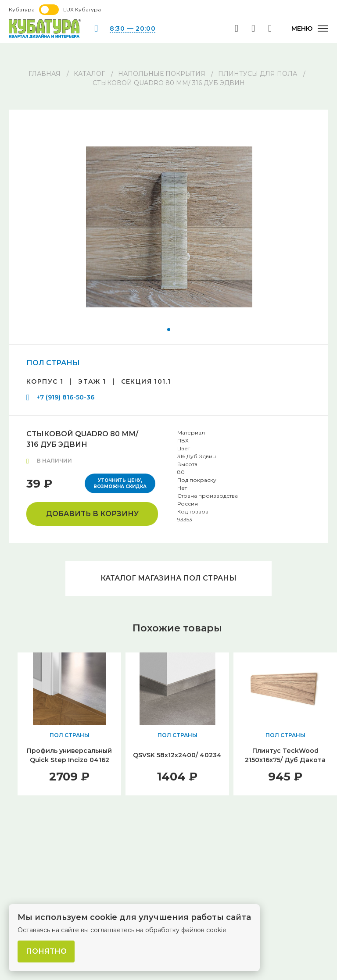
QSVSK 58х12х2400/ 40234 (177, 755)
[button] (169, 330)
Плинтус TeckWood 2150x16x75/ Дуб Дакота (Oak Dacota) (285, 760)
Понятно (46, 951)
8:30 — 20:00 (133, 29)
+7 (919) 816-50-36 (65, 397)
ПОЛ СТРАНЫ (53, 363)
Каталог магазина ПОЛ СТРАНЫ (168, 578)
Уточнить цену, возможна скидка (120, 483)
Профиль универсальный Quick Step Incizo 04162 (69, 755)
